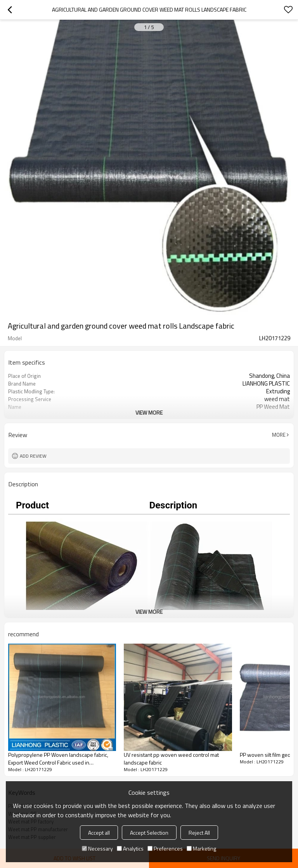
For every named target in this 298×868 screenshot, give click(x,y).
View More (149, 412)
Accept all (99, 833)
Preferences (165, 848)
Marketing (201, 848)
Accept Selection (149, 833)
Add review (33, 456)
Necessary (97, 848)
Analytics (130, 848)
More (279, 435)
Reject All (199, 833)
